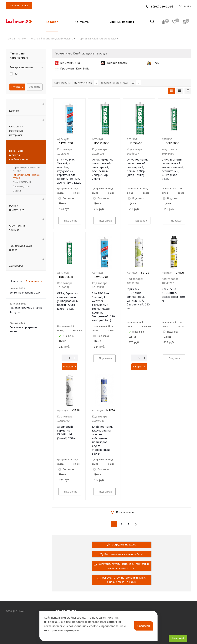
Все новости (34, 281)
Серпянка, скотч (22, 187)
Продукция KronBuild (72, 69)
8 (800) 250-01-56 (162, 7)
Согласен (144, 626)
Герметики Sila (67, 63)
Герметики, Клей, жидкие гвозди (26, 176)
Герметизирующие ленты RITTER (26, 169)
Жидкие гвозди (114, 63)
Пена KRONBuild (22, 182)
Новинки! (178, 638)
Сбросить (35, 87)
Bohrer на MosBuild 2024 (25, 293)
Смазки (17, 191)
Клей (153, 63)
